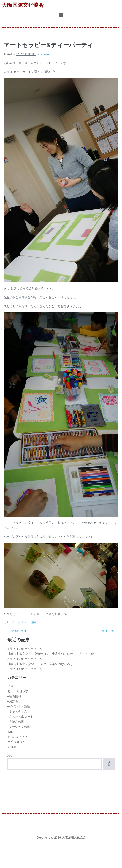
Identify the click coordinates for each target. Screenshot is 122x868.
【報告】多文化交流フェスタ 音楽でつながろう (40, 664)
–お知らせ (14, 701)
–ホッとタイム (17, 711)
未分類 (12, 747)
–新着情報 (14, 696)
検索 (10, 756)
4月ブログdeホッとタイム (25, 649)
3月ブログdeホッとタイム (25, 659)
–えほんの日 (16, 722)
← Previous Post (15, 631)
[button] (61, 15)
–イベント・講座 (19, 706)
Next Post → (110, 631)
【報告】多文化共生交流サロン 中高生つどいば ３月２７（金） (52, 654)
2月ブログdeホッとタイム (25, 669)
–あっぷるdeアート (20, 717)
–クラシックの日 (19, 727)
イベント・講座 (27, 622)
